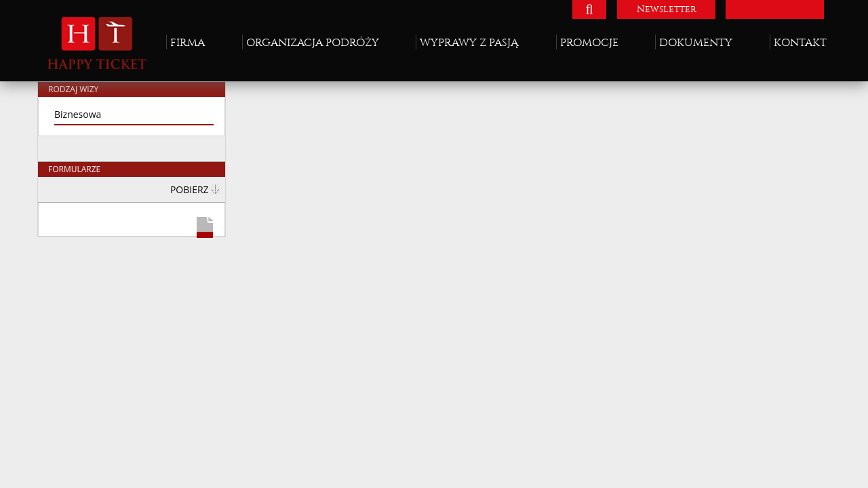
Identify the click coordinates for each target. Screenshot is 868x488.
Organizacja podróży (313, 42)
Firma (188, 42)
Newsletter (667, 9)
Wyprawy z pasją (469, 42)
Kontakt (800, 42)
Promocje (589, 42)
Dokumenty (696, 42)
